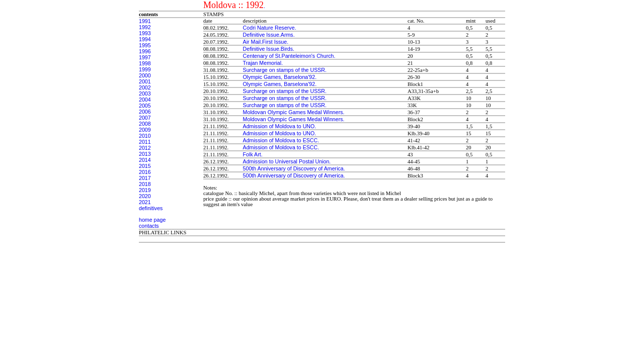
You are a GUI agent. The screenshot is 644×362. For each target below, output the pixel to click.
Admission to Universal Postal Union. (287, 161)
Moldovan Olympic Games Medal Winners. (294, 112)
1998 (145, 63)
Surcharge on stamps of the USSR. (285, 70)
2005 (145, 106)
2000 (145, 75)
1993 (145, 33)
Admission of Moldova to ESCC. (281, 140)
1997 (145, 57)
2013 (145, 154)
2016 (145, 172)
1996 (145, 51)
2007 (145, 118)
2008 (145, 124)
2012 (145, 148)
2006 (145, 112)
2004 (145, 100)
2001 (145, 81)
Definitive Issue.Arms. (269, 35)
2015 (145, 166)
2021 (145, 202)
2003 (145, 94)
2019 (145, 190)
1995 (145, 45)
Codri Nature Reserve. (270, 28)
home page (152, 220)
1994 (145, 39)
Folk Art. (253, 154)
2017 (145, 178)
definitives (151, 208)
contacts (149, 226)
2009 (145, 130)
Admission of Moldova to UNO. (280, 126)
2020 (145, 196)
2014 (145, 160)
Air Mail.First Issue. (266, 42)
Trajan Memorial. (263, 63)
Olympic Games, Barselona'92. (280, 77)
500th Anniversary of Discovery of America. (294, 168)
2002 (145, 87)
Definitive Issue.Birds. (269, 49)
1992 (145, 27)
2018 (145, 184)
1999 (145, 69)
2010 (145, 136)
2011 (145, 142)
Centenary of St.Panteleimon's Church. (289, 56)
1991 (145, 21)
